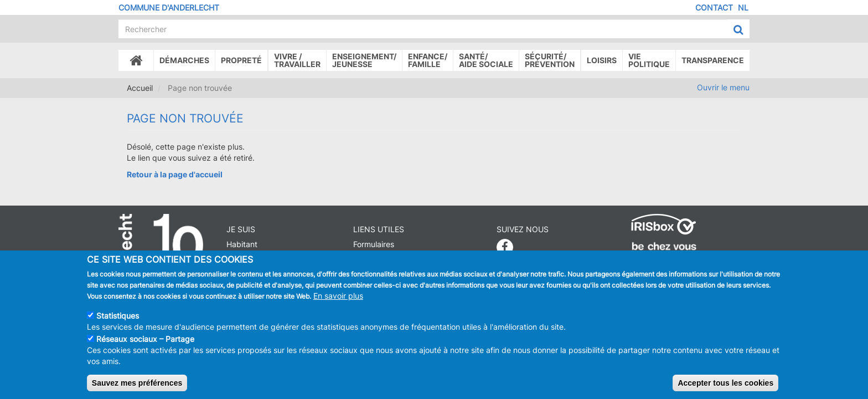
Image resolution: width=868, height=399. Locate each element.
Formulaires (374, 244)
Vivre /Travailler (297, 60)
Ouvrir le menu (723, 87)
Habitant (242, 244)
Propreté (241, 60)
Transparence (713, 60)
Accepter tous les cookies (725, 383)
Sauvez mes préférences (137, 383)
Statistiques (118, 316)
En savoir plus (338, 296)
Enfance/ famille (428, 60)
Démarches (184, 60)
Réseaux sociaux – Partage (145, 339)
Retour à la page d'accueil (175, 174)
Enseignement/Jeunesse (364, 60)
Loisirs (602, 60)
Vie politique (649, 60)
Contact (714, 7)
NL (743, 7)
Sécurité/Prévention (550, 60)
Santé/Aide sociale (486, 60)
